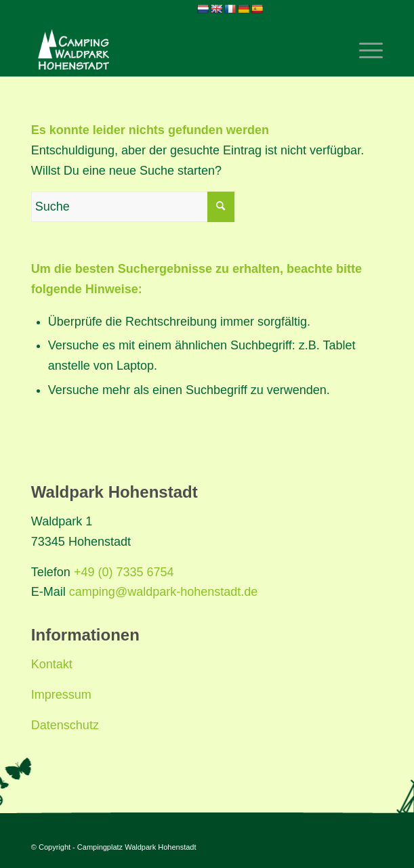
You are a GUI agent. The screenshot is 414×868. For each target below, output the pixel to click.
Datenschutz (65, 725)
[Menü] (364, 49)
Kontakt (52, 664)
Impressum (61, 695)
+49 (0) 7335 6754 (124, 572)
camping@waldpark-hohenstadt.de (163, 592)
